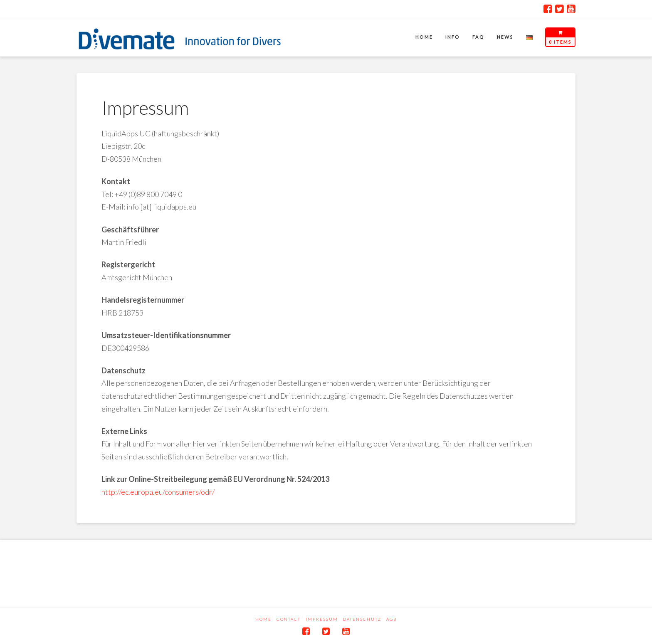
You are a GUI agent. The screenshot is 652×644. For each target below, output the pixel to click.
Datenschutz (362, 619)
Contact (289, 619)
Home (263, 619)
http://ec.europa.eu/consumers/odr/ (158, 492)
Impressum (322, 619)
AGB (391, 619)
